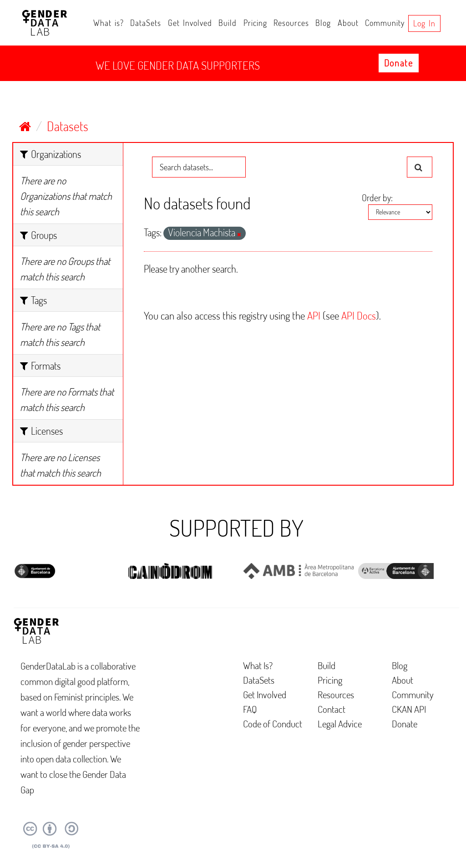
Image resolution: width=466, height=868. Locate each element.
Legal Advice (340, 723)
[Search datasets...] (199, 167)
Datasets (68, 126)
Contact (332, 709)
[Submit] (420, 167)
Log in (424, 23)
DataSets (146, 23)
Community (385, 23)
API (314, 315)
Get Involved (190, 23)
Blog (323, 23)
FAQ (250, 709)
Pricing (255, 23)
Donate (399, 63)
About (348, 23)
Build (228, 23)
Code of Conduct (273, 723)
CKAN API (409, 709)
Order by (376, 198)
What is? (109, 23)
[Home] (25, 126)
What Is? (258, 665)
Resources (291, 23)
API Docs (359, 315)
